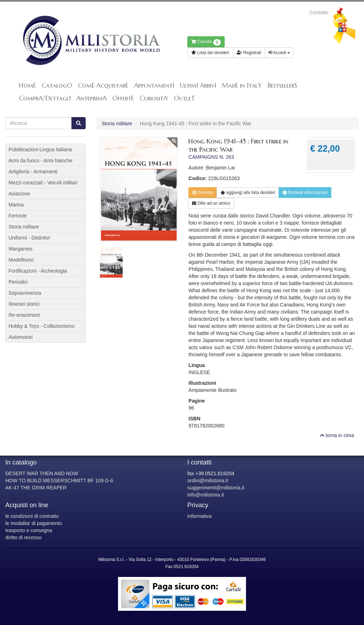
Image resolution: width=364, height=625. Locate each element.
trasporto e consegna (29, 530)
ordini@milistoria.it (208, 480)
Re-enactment (24, 315)
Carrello (206, 42)
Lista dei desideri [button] (210, 53)
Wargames (20, 249)
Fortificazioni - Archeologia (38, 271)
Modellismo (21, 260)
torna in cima (337, 435)
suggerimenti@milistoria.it (216, 488)
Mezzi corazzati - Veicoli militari (43, 183)
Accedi (279, 53)
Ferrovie (18, 216)
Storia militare (117, 124)
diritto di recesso (23, 537)
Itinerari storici (24, 304)
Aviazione (19, 194)
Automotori (21, 337)
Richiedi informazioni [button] (305, 193)
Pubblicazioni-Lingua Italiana (40, 149)
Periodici (18, 282)
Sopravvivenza (25, 293)
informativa (199, 516)
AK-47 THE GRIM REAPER (36, 488)
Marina (16, 205)
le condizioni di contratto (32, 516)
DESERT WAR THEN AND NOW (42, 473)
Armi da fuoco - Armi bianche (41, 161)
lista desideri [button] (248, 193)
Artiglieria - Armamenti (33, 172)
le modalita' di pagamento (34, 523)
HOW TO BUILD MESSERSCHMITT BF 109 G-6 (59, 480)
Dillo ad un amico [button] (211, 203)
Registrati (249, 53)
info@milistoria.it (206, 495)
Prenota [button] (202, 193)
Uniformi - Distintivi (29, 238)
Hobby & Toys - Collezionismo (42, 326)
